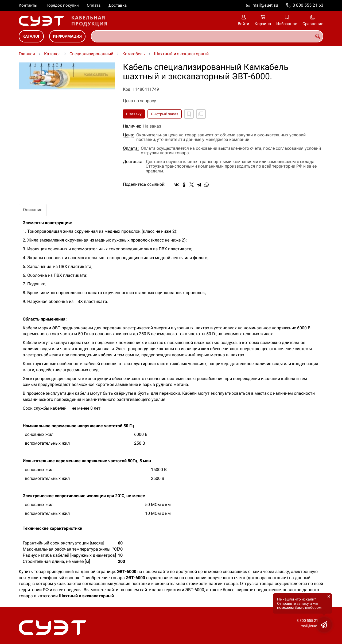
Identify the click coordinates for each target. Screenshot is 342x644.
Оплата (94, 5)
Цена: (129, 135)
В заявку (134, 114)
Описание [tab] (33, 210)
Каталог (31, 36)
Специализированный (91, 54)
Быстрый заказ (165, 114)
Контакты (28, 5)
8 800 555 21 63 (308, 5)
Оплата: (131, 148)
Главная (27, 54)
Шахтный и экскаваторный (181, 54)
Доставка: (133, 162)
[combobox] (207, 36)
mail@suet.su (265, 5)
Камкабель (134, 54)
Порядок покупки (62, 5)
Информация (67, 36)
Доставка (118, 5)
